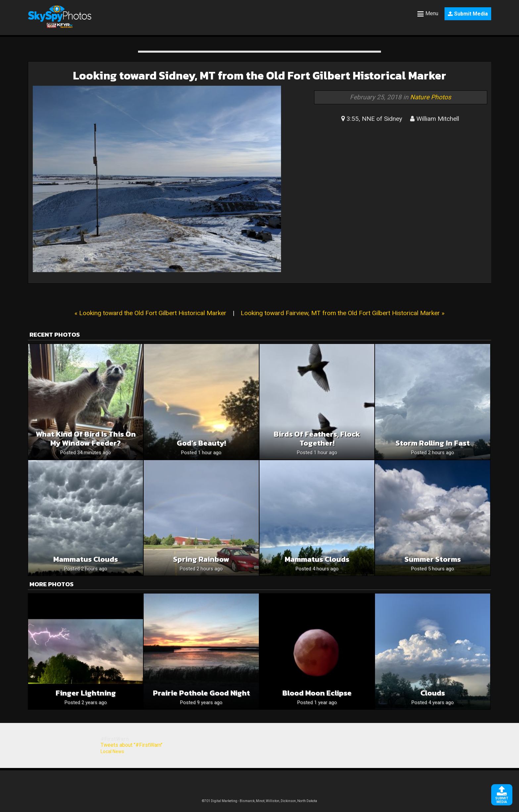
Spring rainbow (201, 559)
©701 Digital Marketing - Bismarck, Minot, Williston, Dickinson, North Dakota (259, 801)
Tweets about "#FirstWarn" (132, 745)
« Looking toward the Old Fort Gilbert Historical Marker (150, 313)
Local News (112, 751)
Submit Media (468, 14)
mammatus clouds (86, 559)
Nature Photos (431, 97)
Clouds (433, 693)
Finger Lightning (86, 693)
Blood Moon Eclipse (317, 693)
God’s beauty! (201, 443)
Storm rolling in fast (433, 443)
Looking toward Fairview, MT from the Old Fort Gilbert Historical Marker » (343, 313)
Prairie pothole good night (201, 693)
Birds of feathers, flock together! (317, 439)
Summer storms (433, 559)
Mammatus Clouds (317, 559)
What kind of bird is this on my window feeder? (86, 439)
